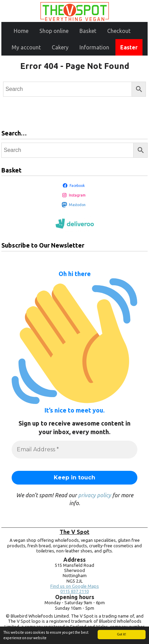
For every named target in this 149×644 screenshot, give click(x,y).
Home (21, 31)
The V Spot (74, 532)
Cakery (60, 47)
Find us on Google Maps (75, 586)
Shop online (54, 31)
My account (26, 47)
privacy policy (95, 495)
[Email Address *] (74, 450)
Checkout (119, 31)
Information (94, 47)
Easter (129, 47)
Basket (88, 31)
